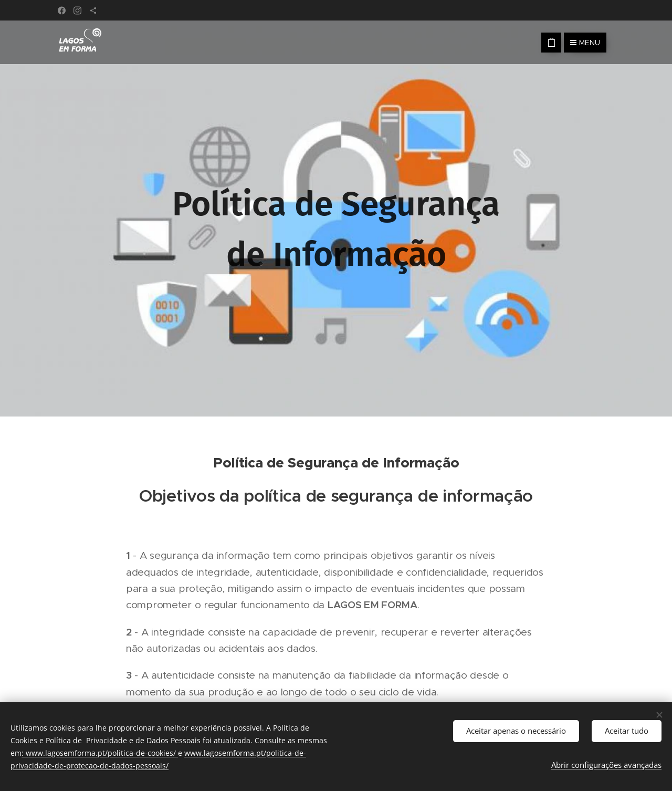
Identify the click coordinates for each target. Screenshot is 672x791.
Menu (585, 43)
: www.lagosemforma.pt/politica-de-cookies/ (100, 753)
